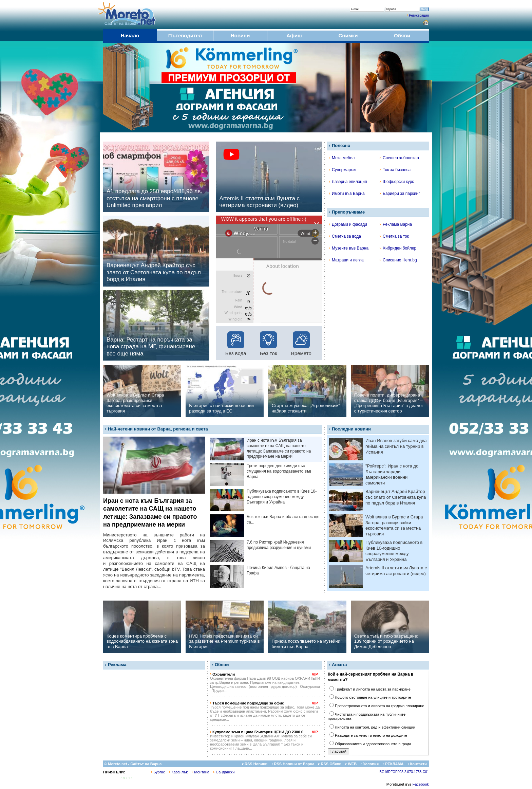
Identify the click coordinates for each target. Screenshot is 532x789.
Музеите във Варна (349, 248)
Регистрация (419, 15)
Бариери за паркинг (400, 194)
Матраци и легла (346, 260)
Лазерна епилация (348, 182)
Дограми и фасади (348, 224)
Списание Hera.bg (398, 260)
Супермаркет (343, 170)
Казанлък (178, 772)
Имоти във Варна (347, 194)
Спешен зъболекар (399, 158)
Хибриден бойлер (398, 248)
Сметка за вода (345, 236)
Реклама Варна (396, 224)
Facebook (421, 784)
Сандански (224, 772)
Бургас (158, 772)
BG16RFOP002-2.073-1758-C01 (404, 772)
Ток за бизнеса (395, 170)
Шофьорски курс (397, 182)
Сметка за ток (394, 236)
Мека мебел (342, 158)
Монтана (201, 772)
